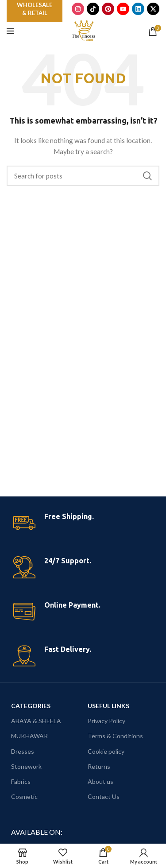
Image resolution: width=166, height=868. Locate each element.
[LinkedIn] (138, 9)
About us (100, 781)
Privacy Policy (106, 721)
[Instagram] (78, 9)
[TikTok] (93, 9)
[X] (153, 9)
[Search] (83, 176)
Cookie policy (106, 751)
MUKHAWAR (29, 736)
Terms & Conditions (115, 736)
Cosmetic (24, 796)
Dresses (23, 751)
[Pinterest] (108, 9)
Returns (99, 766)
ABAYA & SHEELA (36, 721)
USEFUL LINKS (108, 706)
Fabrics (21, 781)
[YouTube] (123, 9)
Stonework (26, 766)
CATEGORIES (31, 706)
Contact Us (104, 796)
